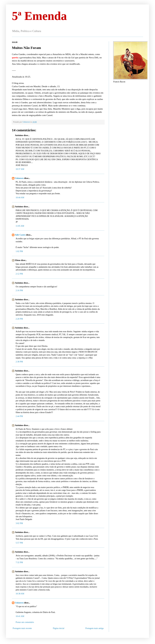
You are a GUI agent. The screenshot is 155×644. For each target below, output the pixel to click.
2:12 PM (19, 274)
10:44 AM (20, 198)
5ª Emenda (39, 16)
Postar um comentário (25, 622)
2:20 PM (19, 319)
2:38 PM (19, 362)
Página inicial (59, 628)
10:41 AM (20, 616)
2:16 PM (19, 290)
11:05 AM (20, 226)
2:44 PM (19, 416)
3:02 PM (19, 523)
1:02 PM (19, 251)
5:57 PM (19, 543)
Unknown (19, 178)
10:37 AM (20, 169)
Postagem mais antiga (94, 628)
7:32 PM (19, 562)
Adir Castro (20, 235)
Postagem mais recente (22, 628)
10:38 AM (20, 594)
